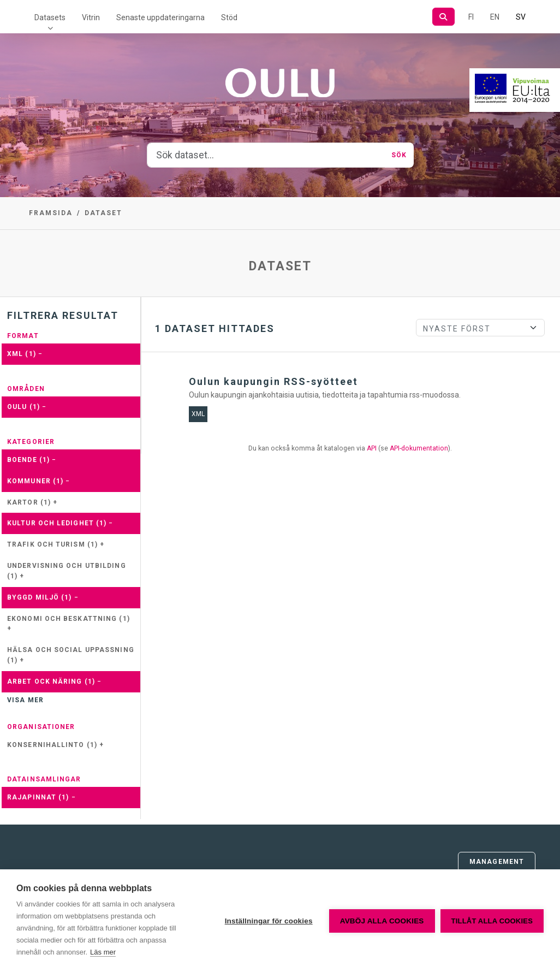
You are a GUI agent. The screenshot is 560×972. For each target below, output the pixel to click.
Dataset (103, 213)
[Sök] (443, 17)
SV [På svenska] (521, 17)
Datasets (50, 17)
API (372, 448)
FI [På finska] (471, 17)
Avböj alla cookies (382, 921)
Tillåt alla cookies (492, 921)
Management (497, 862)
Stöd (229, 17)
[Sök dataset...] (266, 155)
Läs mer (103, 952)
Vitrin (91, 17)
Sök (399, 155)
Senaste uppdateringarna (160, 17)
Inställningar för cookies (269, 921)
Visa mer (25, 700)
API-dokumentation (419, 448)
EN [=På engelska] (495, 17)
